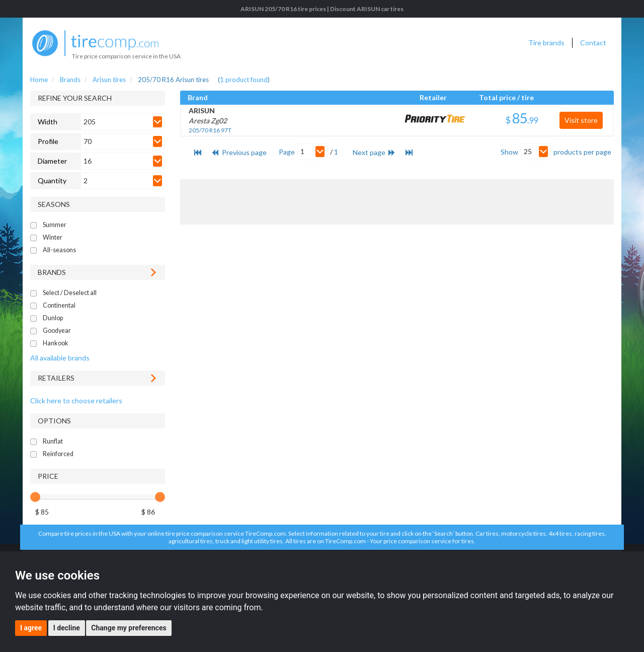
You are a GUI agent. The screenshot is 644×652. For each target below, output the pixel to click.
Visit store (581, 120)
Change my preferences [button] (129, 628)
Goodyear (57, 331)
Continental (59, 305)
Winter (53, 237)
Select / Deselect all (70, 293)
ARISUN (202, 111)
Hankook (56, 343)
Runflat (53, 441)
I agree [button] (31, 628)
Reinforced (58, 454)
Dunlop (53, 318)
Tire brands (546, 43)
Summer (55, 225)
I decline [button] (67, 628)
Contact (593, 43)
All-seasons (59, 250)
